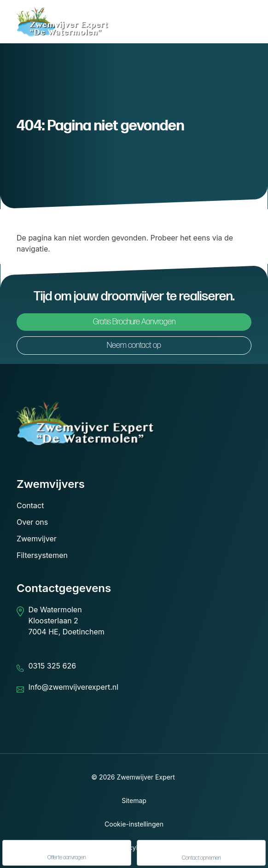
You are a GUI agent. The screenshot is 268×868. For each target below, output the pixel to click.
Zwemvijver (37, 539)
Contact (30, 505)
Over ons (32, 522)
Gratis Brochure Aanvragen (134, 322)
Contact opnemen (201, 853)
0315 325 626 (52, 666)
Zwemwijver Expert (146, 777)
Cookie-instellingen (134, 824)
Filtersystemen (42, 555)
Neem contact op (134, 345)
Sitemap (134, 801)
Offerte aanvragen (67, 853)
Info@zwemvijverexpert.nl (73, 687)
